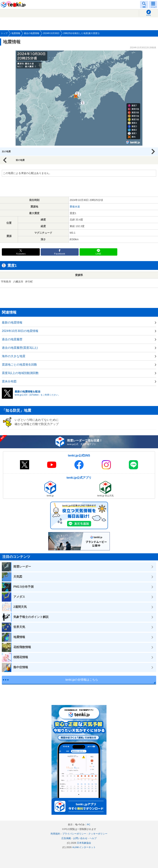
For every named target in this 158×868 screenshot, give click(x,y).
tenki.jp (14, 5)
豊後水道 (75, 207)
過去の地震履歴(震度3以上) (20, 348)
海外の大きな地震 (14, 356)
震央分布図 (9, 381)
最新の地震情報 (12, 322)
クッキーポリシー (98, 834)
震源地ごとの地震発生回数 (19, 365)
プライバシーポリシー (74, 834)
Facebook (60, 254)
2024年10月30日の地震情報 (20, 331)
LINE (98, 254)
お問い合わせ (80, 838)
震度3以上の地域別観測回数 (20, 373)
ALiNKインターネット (84, 847)
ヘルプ (93, 838)
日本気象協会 (84, 843)
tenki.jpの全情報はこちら (82, 680)
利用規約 (55, 834)
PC (89, 825)
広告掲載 (66, 838)
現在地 (148, 15)
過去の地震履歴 (12, 339)
